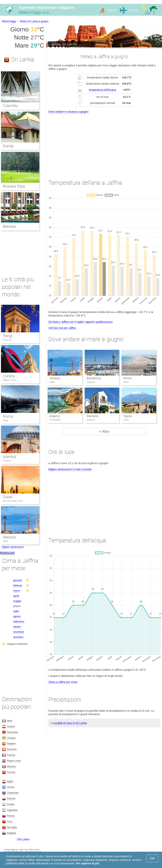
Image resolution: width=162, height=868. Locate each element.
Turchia (7, 461)
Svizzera (12, 749)
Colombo (10, 106)
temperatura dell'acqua (102, 90)
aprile (16, 596)
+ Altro (104, 431)
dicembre (18, 637)
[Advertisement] (104, 143)
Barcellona (94, 378)
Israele (11, 804)
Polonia (11, 798)
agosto (17, 616)
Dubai (8, 497)
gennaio (18, 580)
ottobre (17, 627)
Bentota (9, 226)
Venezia (55, 378)
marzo (17, 591)
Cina (10, 821)
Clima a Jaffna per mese (63, 682)
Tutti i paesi (23, 839)
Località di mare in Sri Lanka (70, 723)
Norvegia (12, 827)
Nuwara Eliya (14, 186)
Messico (12, 766)
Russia (11, 816)
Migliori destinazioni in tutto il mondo (70, 469)
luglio (16, 611)
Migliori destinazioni (13, 547)
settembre (19, 621)
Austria (11, 726)
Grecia (11, 787)
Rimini (128, 378)
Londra (9, 376)
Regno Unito (10, 380)
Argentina (12, 810)
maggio (17, 601)
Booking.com (7, 553)
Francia (7, 340)
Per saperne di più (87, 863)
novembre (19, 632)
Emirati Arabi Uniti (13, 501)
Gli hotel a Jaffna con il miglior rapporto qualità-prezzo (80, 322)
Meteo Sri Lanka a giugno (34, 21)
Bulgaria (12, 833)
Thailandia (13, 793)
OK (152, 858)
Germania (12, 732)
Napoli (128, 416)
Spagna (11, 743)
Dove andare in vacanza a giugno (68, 112)
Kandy (8, 146)
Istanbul (10, 457)
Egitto (10, 781)
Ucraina (11, 738)
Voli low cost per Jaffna (62, 328)
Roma (8, 416)
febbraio (18, 585)
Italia (5, 420)
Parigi (8, 336)
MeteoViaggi (9, 21)
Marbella (93, 416)
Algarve (55, 416)
